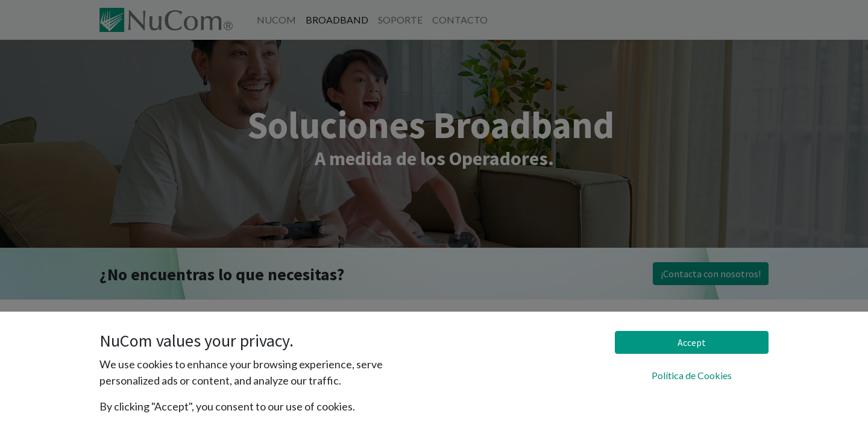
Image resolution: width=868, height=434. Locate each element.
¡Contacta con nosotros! (711, 274)
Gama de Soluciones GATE (156, 349)
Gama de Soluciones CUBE (156, 373)
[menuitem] (276, 20)
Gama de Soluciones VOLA (159, 326)
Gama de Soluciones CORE (156, 396)
